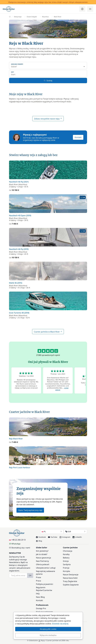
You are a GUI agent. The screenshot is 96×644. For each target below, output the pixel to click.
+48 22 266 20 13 (17, 540)
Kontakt (78, 137)
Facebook (41, 537)
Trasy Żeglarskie (70, 581)
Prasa (38, 577)
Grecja (66, 561)
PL (52, 531)
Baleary (66, 558)
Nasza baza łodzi (70, 578)
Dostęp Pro (41, 608)
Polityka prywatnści (45, 584)
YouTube (53, 537)
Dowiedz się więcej (60, 624)
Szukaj (48, 81)
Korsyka (66, 571)
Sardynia (67, 564)
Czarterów (48, 590)
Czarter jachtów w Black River (48, 332)
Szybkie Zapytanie (71, 585)
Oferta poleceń (43, 564)
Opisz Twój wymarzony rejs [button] (30, 510)
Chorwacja (68, 551)
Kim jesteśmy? (42, 551)
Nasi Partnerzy (42, 561)
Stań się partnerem (44, 612)
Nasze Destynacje (71, 575)
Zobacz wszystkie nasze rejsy (48, 119)
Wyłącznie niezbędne (48, 635)
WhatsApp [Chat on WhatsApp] (15, 544)
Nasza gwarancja (43, 558)
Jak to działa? (42, 554)
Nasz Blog (40, 597)
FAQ (38, 594)
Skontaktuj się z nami (20, 548)
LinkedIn (77, 537)
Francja (66, 568)
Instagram (65, 537)
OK (30, 575)
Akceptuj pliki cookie (48, 629)
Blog (39, 541)
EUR (75, 531)
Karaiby (66, 554)
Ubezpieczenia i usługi (46, 568)
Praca (38, 581)
